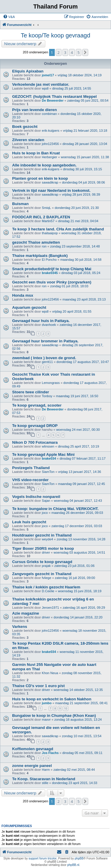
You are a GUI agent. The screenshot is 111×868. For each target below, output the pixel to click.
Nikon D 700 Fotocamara (35, 442)
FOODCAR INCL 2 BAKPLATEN (41, 217)
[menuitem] (9, 17)
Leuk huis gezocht (29, 522)
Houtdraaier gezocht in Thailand (42, 535)
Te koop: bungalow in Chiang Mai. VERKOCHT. (55, 509)
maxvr (46, 720)
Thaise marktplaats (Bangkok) (40, 256)
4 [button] (72, 52)
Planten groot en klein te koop (40, 178)
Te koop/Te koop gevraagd (55, 35)
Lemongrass (51, 383)
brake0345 (50, 273)
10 (65, 708)
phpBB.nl (73, 865)
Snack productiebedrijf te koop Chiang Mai (52, 269)
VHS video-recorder (30, 480)
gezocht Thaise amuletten (36, 242)
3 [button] (65, 52)
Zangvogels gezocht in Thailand (42, 574)
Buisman (20, 204)
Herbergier (49, 157)
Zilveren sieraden (28, 140)
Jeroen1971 (50, 608)
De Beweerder (53, 100)
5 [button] (79, 52)
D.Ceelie (48, 591)
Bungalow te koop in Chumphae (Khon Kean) (54, 716)
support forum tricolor (43, 858)
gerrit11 (47, 362)
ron (44, 246)
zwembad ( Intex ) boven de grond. (44, 358)
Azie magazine (26, 613)
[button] (85, 52)
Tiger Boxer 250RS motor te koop (43, 548)
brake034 (49, 458)
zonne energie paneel (32, 766)
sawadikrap (50, 182)
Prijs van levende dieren (34, 110)
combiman (49, 114)
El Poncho (49, 260)
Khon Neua (50, 673)
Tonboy (47, 396)
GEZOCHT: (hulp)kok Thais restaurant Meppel (54, 96)
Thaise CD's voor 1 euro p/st (38, 686)
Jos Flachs (50, 753)
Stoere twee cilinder (31, 392)
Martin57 (48, 221)
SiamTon (48, 472)
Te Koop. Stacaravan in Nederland (44, 779)
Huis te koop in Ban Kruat (36, 153)
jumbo (47, 703)
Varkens (20, 627)
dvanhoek (49, 325)
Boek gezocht (25, 127)
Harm (46, 770)
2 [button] (58, 52)
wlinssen (48, 446)
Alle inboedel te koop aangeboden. (44, 165)
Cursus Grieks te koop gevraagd (42, 562)
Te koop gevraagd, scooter (37, 405)
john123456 (50, 144)
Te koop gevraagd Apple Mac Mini (43, 454)
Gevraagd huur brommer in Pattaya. (45, 341)
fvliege (46, 578)
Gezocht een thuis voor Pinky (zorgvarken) (52, 282)
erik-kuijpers (50, 131)
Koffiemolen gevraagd (33, 749)
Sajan (46, 501)
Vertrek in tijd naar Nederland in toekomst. (51, 190)
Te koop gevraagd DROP (35, 426)
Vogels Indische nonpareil (36, 497)
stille (45, 783)
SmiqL (46, 208)
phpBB (79, 858)
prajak (46, 566)
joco (45, 513)
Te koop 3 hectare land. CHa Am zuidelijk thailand (58, 229)
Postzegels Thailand (31, 468)
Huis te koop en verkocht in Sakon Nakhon (52, 699)
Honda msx (23, 295)
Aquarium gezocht (29, 307)
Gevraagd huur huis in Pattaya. (41, 321)
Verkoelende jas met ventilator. (41, 84)
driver (46, 552)
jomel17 (48, 75)
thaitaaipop (50, 233)
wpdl (45, 88)
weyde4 (47, 539)
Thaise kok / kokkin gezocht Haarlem (46, 587)
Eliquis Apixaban (28, 71)
